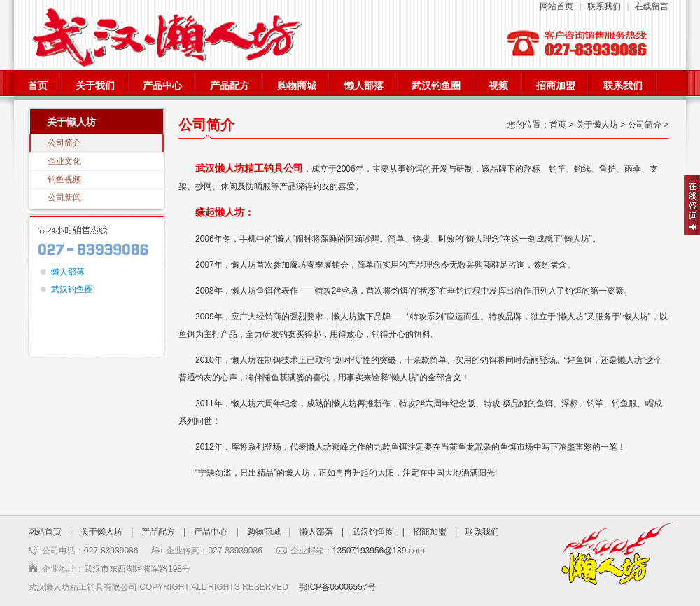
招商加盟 (556, 86)
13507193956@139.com (379, 551)
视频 (498, 86)
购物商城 (297, 86)
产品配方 (230, 86)
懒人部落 (364, 86)
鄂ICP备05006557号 (337, 587)
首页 (38, 86)
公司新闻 (64, 198)
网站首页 (556, 6)
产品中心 (162, 86)
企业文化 (64, 161)
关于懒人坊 (101, 532)
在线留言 (652, 6)
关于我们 (95, 86)
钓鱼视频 (64, 179)
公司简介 (64, 143)
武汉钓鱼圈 (436, 86)
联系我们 (604, 6)
